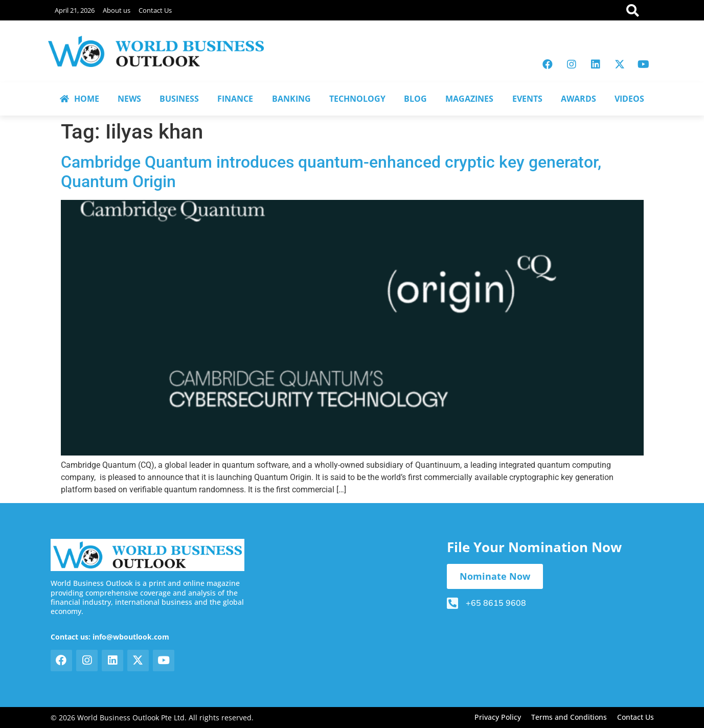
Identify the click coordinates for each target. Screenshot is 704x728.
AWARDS (578, 99)
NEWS (129, 99)
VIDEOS (629, 99)
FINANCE (235, 99)
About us (117, 10)
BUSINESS (179, 99)
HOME (80, 99)
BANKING (291, 99)
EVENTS (527, 99)
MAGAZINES (469, 99)
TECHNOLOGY (357, 99)
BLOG (415, 99)
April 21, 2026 (75, 10)
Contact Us (155, 10)
